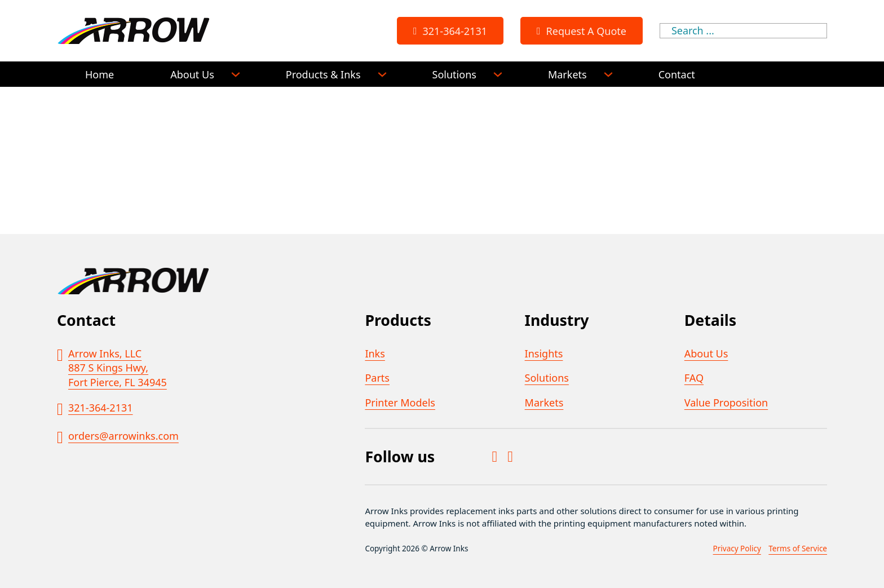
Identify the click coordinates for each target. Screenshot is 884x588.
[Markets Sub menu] (608, 74)
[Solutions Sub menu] (498, 74)
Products (398, 320)
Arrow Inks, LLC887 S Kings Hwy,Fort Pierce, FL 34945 (118, 368)
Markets (567, 74)
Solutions (454, 74)
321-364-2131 (449, 31)
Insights (544, 353)
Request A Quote (580, 31)
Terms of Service (798, 549)
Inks (375, 353)
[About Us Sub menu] (236, 74)
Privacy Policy (737, 549)
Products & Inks (323, 74)
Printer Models (400, 403)
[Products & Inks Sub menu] (382, 74)
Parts (377, 378)
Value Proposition (726, 403)
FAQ (694, 378)
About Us (192, 74)
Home (100, 74)
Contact (677, 74)
